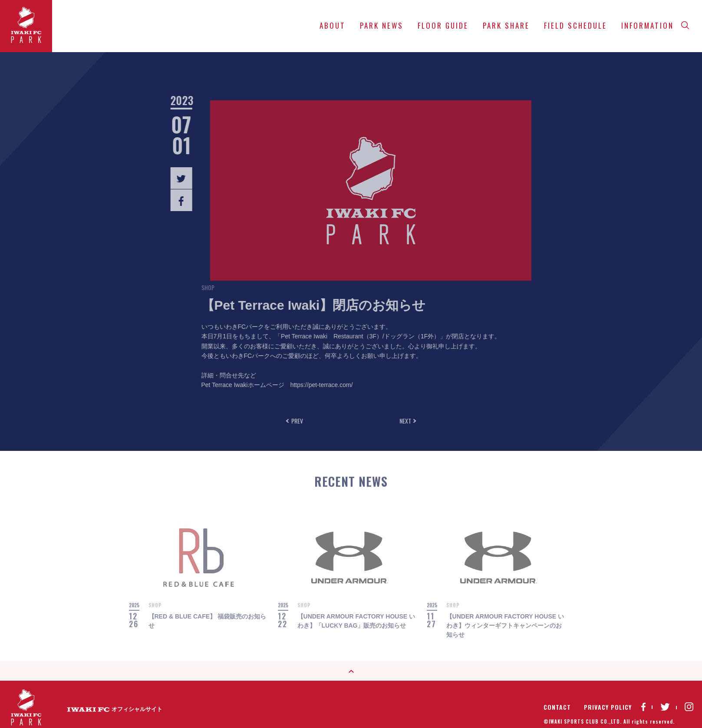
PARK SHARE (506, 25)
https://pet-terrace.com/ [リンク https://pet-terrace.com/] (299, 385)
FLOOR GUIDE (443, 25)
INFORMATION (648, 25)
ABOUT (333, 25)
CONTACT (557, 698)
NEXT (406, 421)
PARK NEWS (382, 25)
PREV (296, 421)
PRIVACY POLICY (608, 698)
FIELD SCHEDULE (575, 25)
